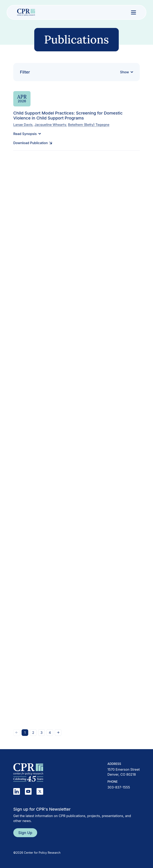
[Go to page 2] (33, 733)
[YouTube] (28, 791)
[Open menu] (133, 12)
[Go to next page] (58, 733)
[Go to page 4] (50, 733)
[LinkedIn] (17, 791)
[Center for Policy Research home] (26, 12)
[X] (40, 791)
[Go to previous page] (17, 733)
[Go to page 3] (42, 733)
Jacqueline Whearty (50, 124)
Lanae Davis (23, 124)
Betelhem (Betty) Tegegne (89, 124)
